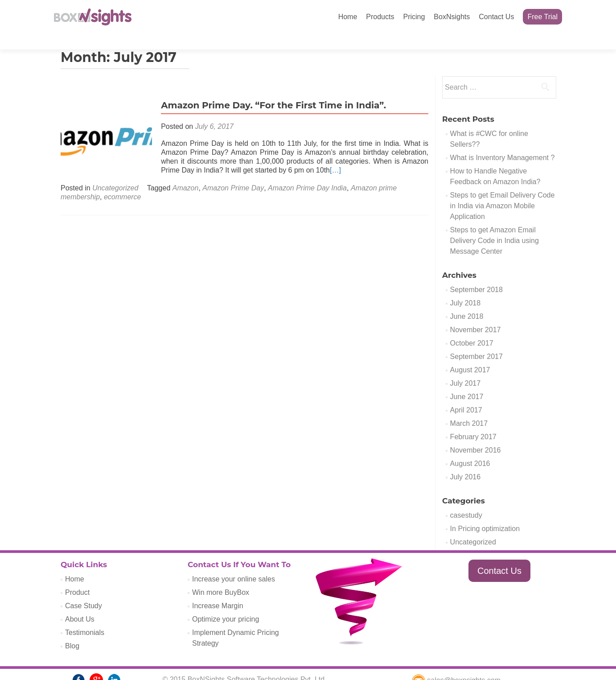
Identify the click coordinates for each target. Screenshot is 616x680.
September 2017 (476, 341)
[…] (333, 155)
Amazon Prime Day (233, 172)
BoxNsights (452, 17)
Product (77, 577)
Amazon (186, 172)
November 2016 (476, 435)
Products (380, 17)
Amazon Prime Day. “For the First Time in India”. (271, 90)
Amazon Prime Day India (307, 172)
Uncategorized (115, 172)
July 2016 (466, 461)
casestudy (466, 500)
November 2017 (476, 314)
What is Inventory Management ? (503, 142)
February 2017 (473, 421)
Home (348, 17)
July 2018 (466, 287)
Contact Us (496, 17)
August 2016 (470, 448)
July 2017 (466, 368)
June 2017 (467, 381)
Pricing (414, 17)
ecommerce (123, 181)
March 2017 (469, 408)
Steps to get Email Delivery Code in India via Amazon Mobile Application (503, 190)
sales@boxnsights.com (456, 665)
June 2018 (467, 301)
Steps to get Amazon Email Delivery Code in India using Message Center (495, 225)
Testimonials (85, 617)
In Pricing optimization (485, 513)
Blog (72, 630)
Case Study (84, 590)
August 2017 (470, 354)
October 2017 (472, 328)
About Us (80, 604)
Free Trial (542, 17)
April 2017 (466, 394)
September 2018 (476, 274)
